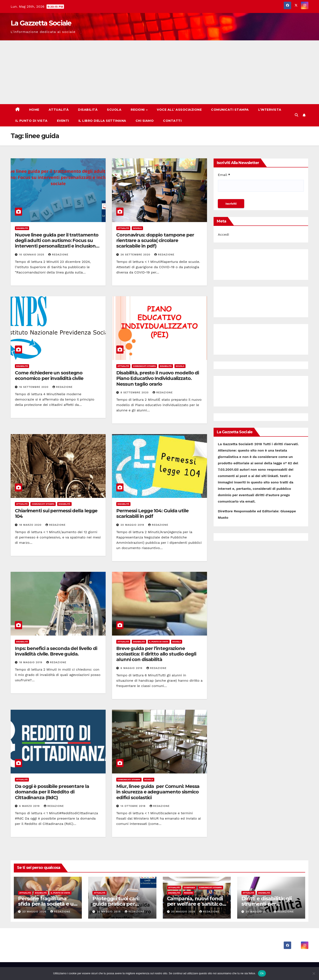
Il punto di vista (31, 121)
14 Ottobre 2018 (134, 806)
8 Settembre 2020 (135, 392)
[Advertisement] (160, 72)
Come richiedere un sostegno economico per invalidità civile (49, 376)
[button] (296, 115)
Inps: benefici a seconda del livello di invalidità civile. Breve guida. (56, 651)
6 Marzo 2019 (30, 806)
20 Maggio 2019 (133, 525)
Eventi (63, 121)
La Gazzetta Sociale (41, 23)
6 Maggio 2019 (132, 668)
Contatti (172, 121)
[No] (314, 973)
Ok (262, 973)
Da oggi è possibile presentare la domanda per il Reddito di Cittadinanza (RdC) (52, 792)
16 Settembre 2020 (34, 387)
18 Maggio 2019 (31, 662)
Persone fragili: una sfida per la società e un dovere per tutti (47, 904)
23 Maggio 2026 (35, 912)
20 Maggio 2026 (184, 912)
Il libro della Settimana (102, 121)
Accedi (223, 234)
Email (224, 175)
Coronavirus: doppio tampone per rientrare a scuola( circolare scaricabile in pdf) (155, 241)
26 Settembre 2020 (136, 255)
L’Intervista (270, 110)
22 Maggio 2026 (109, 912)
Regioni (138, 110)
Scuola (114, 110)
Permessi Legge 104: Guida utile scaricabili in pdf (152, 513)
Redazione (58, 255)
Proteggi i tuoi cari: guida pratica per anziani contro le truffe (121, 904)
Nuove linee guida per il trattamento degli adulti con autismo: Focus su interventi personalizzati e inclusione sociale (57, 243)
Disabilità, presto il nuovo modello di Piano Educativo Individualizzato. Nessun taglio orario (158, 378)
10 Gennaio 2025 (32, 255)
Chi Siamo (145, 121)
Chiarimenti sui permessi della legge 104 (56, 513)
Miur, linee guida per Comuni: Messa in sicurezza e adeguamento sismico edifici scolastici (158, 792)
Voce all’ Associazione (179, 110)
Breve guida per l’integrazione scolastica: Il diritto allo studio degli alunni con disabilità (156, 654)
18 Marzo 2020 (31, 525)
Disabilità (88, 110)
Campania (189, 887)
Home (34, 110)
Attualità (59, 110)
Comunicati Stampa (230, 110)
